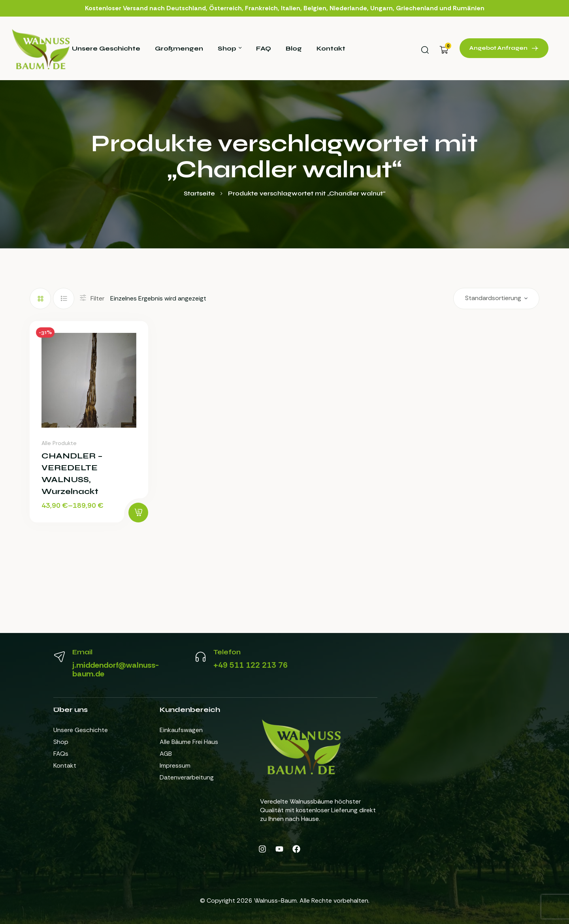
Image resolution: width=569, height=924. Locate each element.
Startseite (199, 193)
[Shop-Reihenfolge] (496, 299)
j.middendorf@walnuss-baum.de (116, 669)
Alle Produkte (59, 443)
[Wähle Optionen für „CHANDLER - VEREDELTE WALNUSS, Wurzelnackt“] (138, 513)
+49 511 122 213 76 (251, 665)
